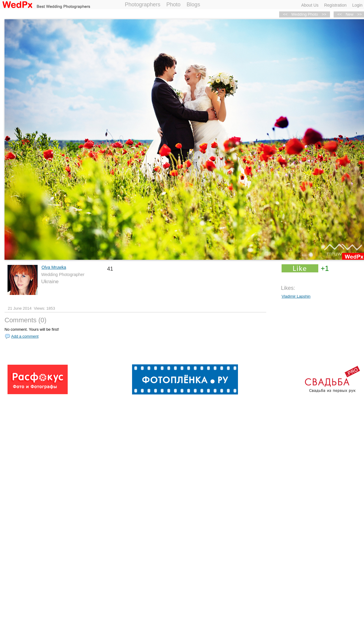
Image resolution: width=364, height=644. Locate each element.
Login (357, 5)
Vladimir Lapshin (296, 296)
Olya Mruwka (54, 267)
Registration (335, 5)
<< (339, 14)
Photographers (143, 5)
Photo (173, 5)
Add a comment (25, 336)
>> (324, 14)
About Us (310, 5)
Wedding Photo (305, 14)
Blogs (193, 5)
